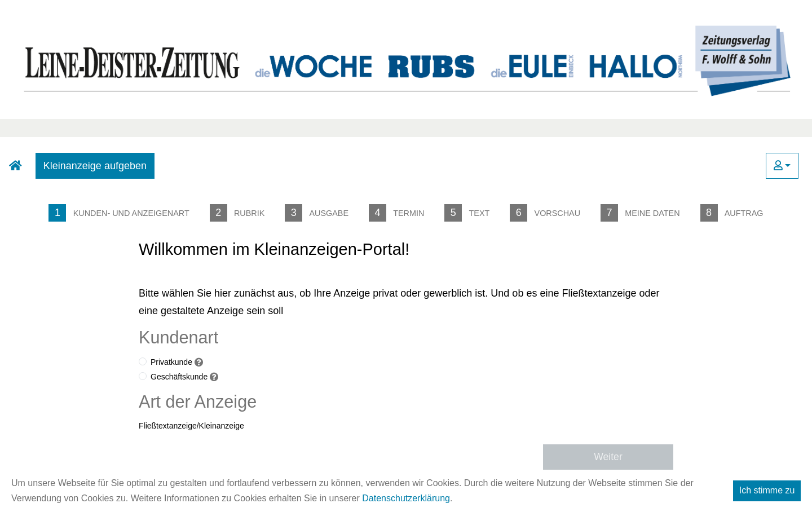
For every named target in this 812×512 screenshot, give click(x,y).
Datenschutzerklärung (406, 498)
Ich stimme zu (767, 490)
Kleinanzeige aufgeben (95, 166)
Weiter (608, 457)
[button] (782, 166)
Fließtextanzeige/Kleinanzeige (191, 426)
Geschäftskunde (179, 377)
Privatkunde (171, 362)
